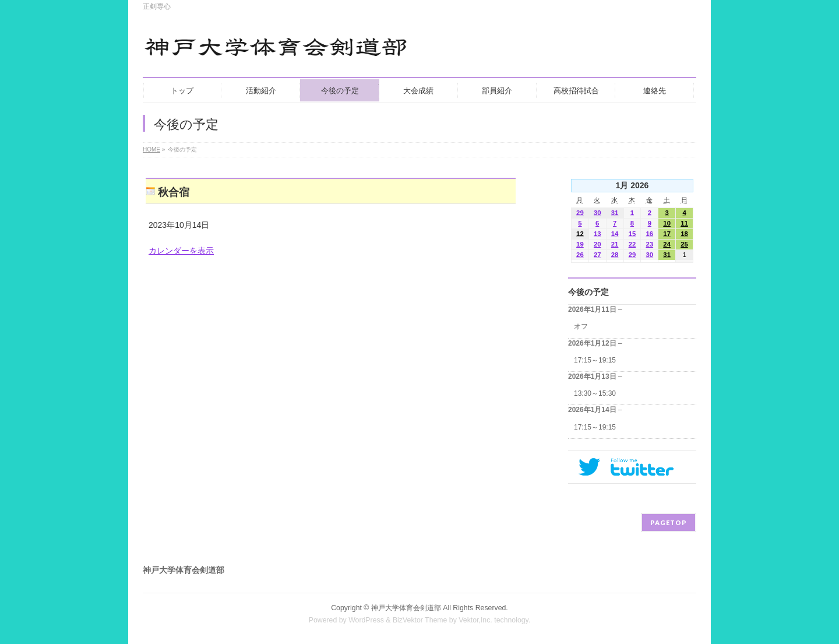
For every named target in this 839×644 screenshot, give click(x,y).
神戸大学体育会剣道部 (406, 608)
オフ (581, 326)
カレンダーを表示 (181, 251)
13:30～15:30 (595, 393)
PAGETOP (669, 522)
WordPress (366, 620)
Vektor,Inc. (475, 620)
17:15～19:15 (595, 360)
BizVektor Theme (420, 620)
